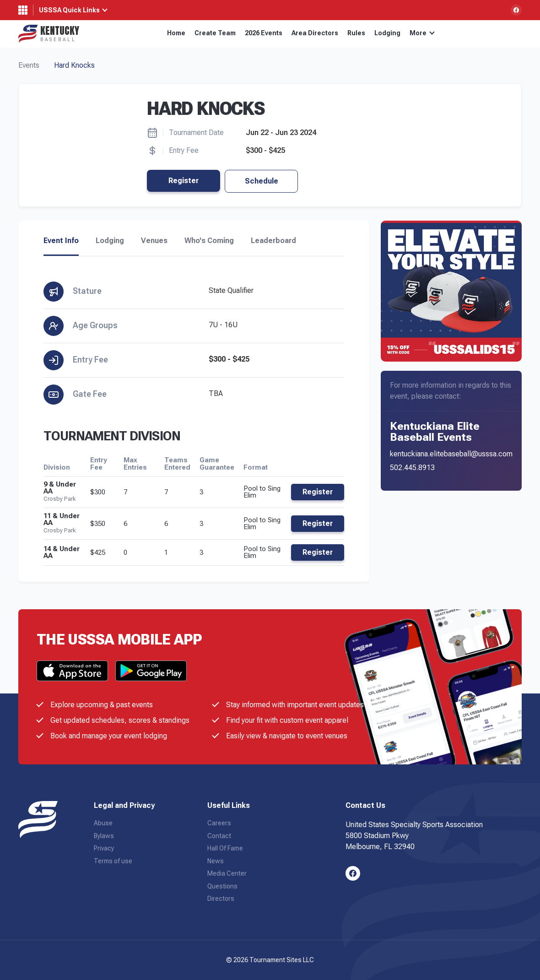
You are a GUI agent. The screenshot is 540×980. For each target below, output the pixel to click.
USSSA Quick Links (69, 10)
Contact (219, 836)
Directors (221, 899)
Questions (222, 886)
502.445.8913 (412, 468)
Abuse (103, 823)
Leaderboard (273, 241)
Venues (154, 241)
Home (176, 33)
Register (184, 181)
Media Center (227, 873)
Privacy (104, 848)
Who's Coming (209, 241)
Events (29, 65)
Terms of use (113, 861)
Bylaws (104, 836)
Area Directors (315, 33)
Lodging (387, 33)
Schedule (262, 181)
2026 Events (264, 33)
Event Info (61, 241)
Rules (356, 33)
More (422, 33)
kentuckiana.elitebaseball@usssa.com (451, 454)
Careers (219, 823)
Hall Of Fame (225, 848)
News (216, 861)
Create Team (215, 33)
